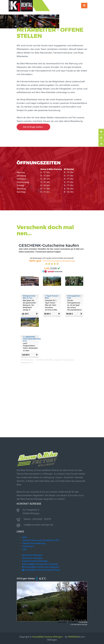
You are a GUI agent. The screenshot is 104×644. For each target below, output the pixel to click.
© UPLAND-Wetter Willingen (79, 625)
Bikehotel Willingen (32, 555)
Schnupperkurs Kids (74, 297)
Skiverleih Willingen (32, 558)
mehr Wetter (62, 622)
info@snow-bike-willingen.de (38, 525)
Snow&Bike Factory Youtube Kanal (41, 570)
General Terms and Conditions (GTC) (41, 540)
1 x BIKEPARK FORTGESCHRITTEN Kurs (32, 339)
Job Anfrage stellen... (33, 127)
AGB (24, 537)
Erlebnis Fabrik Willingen (35, 561)
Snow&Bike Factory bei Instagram (41, 567)
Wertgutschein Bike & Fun (29, 297)
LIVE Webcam (73, 622)
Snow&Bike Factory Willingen (47, 637)
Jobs (24, 549)
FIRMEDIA (73, 637)
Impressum (28, 546)
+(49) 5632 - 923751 (41, 519)
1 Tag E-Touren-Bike (52, 297)
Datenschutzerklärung (34, 543)
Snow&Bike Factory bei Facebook (40, 564)
